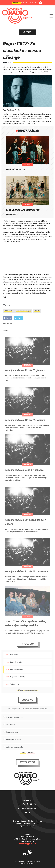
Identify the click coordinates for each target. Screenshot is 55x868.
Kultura (28, 369)
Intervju (28, 164)
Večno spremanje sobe (14, 751)
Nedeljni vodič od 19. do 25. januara (25, 374)
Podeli (7, 322)
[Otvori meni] (51, 16)
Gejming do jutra (12, 736)
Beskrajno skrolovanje (14, 721)
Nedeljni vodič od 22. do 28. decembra (26, 575)
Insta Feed (27, 766)
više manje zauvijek (23, 315)
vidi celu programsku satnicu (27, 694)
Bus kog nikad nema (13, 743)
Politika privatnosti (28, 863)
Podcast (27, 823)
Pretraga (36, 823)
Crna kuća (8, 315)
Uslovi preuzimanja (33, 861)
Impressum (24, 826)
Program (27, 648)
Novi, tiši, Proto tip (16, 170)
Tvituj (18, 322)
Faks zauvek (11, 729)
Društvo (28, 469)
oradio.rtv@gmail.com (27, 844)
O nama (33, 826)
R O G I (37, 315)
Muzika (27, 205)
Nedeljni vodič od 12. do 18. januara (25, 424)
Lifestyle (39, 821)
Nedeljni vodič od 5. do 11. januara (24, 474)
